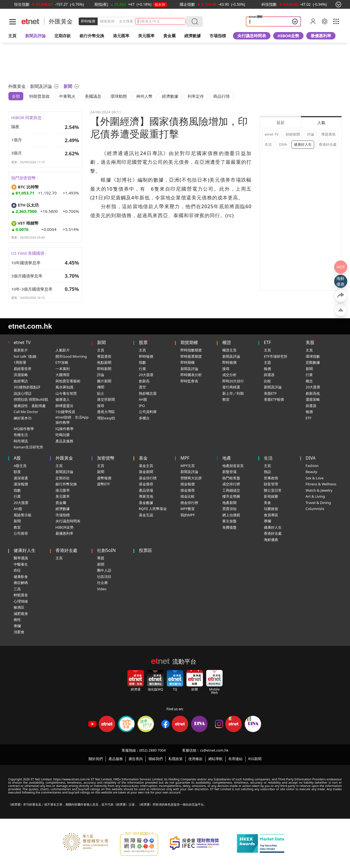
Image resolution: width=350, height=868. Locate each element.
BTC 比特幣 (25, 187)
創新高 (144, 381)
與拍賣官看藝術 (68, 381)
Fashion (312, 466)
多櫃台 (144, 418)
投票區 (145, 550)
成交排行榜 (231, 484)
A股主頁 (20, 466)
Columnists (315, 509)
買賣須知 (229, 509)
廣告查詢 (136, 759)
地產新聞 (229, 503)
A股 (17, 458)
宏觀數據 (313, 362)
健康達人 (63, 399)
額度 (17, 472)
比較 (267, 381)
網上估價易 (231, 515)
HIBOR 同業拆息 (26, 118)
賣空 (142, 387)
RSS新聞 (255, 759)
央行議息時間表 (252, 36)
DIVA (283, 144)
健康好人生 (303, 144)
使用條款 (196, 759)
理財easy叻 (106, 418)
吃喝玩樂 (63, 435)
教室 (226, 399)
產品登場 (146, 490)
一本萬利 (63, 369)
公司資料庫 (148, 412)
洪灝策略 (21, 375)
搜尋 (101, 406)
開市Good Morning (71, 356)
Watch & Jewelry (319, 490)
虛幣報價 (104, 478)
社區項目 (104, 577)
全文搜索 (126, 21)
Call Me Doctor (26, 412)
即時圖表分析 (191, 375)
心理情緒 (21, 601)
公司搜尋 (21, 533)
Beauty (311, 472)
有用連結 (235, 759)
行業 (142, 369)
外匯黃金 (61, 21)
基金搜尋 (146, 484)
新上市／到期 (233, 393)
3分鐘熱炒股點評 (27, 387)
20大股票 (146, 375)
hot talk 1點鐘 (25, 356)
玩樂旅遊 (271, 509)
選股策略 (313, 399)
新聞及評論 (189, 369)
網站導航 (215, 759)
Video (102, 589)
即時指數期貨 (191, 350)
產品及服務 (64, 441)
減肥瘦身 (21, 614)
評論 (311, 134)
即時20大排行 (233, 381)
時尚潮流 (21, 441)
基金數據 (146, 503)
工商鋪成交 (231, 490)
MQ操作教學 (24, 429)
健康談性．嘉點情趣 (30, 406)
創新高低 (313, 393)
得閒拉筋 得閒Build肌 (31, 399)
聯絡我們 (156, 759)
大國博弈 (63, 375)
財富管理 (271, 484)
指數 (142, 362)
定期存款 (63, 478)
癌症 (17, 570)
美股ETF (270, 393)
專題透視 (328, 134)
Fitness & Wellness (321, 484)
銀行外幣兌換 (92, 36)
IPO (142, 406)
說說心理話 (23, 393)
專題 (101, 558)
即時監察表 (189, 381)
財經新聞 (293, 134)
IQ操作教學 (65, 429)
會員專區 (271, 515)
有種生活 (21, 435)
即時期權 (188, 362)
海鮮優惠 (271, 540)
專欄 (267, 521)
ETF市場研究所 (276, 356)
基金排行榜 (148, 478)
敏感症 (19, 607)
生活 (268, 144)
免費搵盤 (229, 527)
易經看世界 (23, 369)
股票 (143, 342)
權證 (227, 342)
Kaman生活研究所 (28, 447)
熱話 (267, 472)
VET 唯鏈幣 (25, 223)
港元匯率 (121, 36)
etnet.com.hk (30, 326)
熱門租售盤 (231, 478)
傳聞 (101, 387)
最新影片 (21, 350)
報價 (267, 369)
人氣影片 (63, 350)
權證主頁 (229, 350)
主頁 (12, 36)
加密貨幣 (106, 458)
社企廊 (102, 583)
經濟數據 (63, 509)
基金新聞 (146, 472)
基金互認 (146, 515)
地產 (227, 458)
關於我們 (96, 759)
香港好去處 (328, 144)
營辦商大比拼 (191, 478)
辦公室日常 (273, 490)
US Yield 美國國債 (28, 253)
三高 (17, 589)
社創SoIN (106, 550)
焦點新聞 (104, 362)
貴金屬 (169, 36)
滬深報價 (21, 484)
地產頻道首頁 (233, 466)
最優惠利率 (321, 36)
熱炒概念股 (148, 393)
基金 (143, 458)
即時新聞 (104, 369)
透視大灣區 (106, 412)
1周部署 (20, 362)
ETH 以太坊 (25, 205)
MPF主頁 (188, 466)
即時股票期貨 (191, 356)
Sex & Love (315, 478)
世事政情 (271, 478)
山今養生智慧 (66, 393)
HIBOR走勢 (288, 36)
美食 (267, 503)
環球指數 (313, 356)
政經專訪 (21, 381)
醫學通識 (21, 558)
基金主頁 (146, 466)
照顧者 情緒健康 (264, 22)
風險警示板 (23, 515)
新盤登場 (229, 472)
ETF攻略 (62, 362)
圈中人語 (104, 570)
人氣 (321, 122)
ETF (267, 342)
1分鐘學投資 (65, 412)
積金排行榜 (189, 503)
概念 (309, 381)
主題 (267, 362)
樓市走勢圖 (231, 496)
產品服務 (116, 759)
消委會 (19, 632)
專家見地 (146, 496)
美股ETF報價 (274, 399)
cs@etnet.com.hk (214, 750)
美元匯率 (146, 36)
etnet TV (272, 134)
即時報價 (88, 21)
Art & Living (315, 496)
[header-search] (162, 21)
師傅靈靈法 (64, 406)
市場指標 (63, 515)
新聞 (101, 342)
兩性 (17, 620)
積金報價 (188, 484)
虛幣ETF (103, 484)
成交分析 (229, 375)
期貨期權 (189, 342)
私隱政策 (176, 759)
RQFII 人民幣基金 (153, 509)
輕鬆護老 (21, 595)
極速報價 (107, 21)
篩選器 (269, 375)
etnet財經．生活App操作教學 (72, 420)
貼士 (101, 393)
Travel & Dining (318, 503)
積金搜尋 (188, 490)
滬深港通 (21, 478)
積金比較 (188, 496)
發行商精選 (231, 387)
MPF (185, 458)
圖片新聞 (104, 381)
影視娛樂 (271, 496)
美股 (310, 342)
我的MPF (188, 515)
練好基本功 (23, 418)
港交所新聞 (106, 399)
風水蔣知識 (64, 387)
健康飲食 (21, 577)
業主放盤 (229, 521)
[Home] (30, 22)
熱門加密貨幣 (24, 178)
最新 (281, 122)
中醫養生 (21, 564)
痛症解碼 (21, 583)
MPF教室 (188, 509)
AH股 (143, 399)
